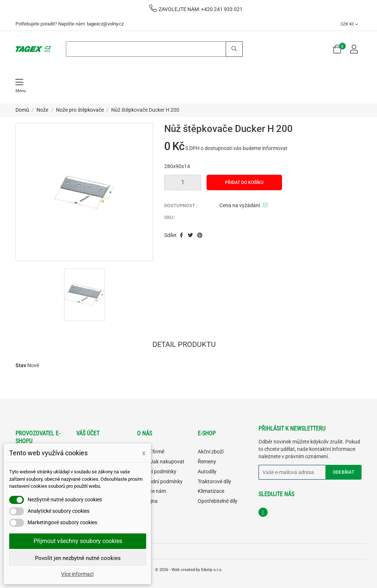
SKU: (170, 217)
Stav (21, 365)
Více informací (77, 574)
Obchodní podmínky (160, 481)
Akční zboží (211, 452)
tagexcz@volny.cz (105, 24)
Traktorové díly (214, 481)
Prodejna (147, 501)
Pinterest (200, 236)
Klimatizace (211, 491)
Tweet (190, 236)
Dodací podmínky (157, 472)
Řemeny (207, 462)
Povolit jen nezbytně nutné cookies (78, 558)
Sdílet (181, 236)
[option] (84, 295)
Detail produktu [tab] (184, 345)
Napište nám (151, 491)
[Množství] (183, 182)
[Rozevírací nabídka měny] (349, 24)
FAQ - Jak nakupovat (161, 462)
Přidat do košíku (244, 182)
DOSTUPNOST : (181, 206)
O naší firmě (151, 452)
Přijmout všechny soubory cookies (78, 541)
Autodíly (207, 472)
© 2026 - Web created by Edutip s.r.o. (189, 570)
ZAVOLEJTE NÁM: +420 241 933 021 (196, 9)
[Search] (154, 49)
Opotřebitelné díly (218, 501)
